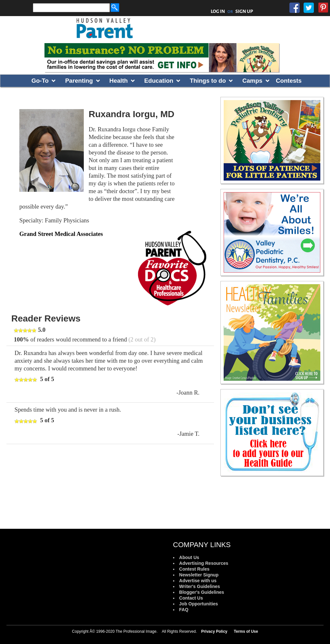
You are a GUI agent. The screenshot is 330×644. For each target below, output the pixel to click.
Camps (252, 81)
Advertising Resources (204, 563)
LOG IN (218, 11)
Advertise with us (198, 581)
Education (159, 81)
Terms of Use (246, 631)
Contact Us (191, 598)
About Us (189, 557)
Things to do (208, 81)
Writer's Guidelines (200, 586)
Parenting (79, 81)
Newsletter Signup (199, 575)
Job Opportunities (199, 604)
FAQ (184, 610)
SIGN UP (244, 11)
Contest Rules (194, 569)
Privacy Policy (214, 631)
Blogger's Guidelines (202, 592)
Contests (289, 81)
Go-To (40, 81)
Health (118, 81)
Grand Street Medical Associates (61, 234)
